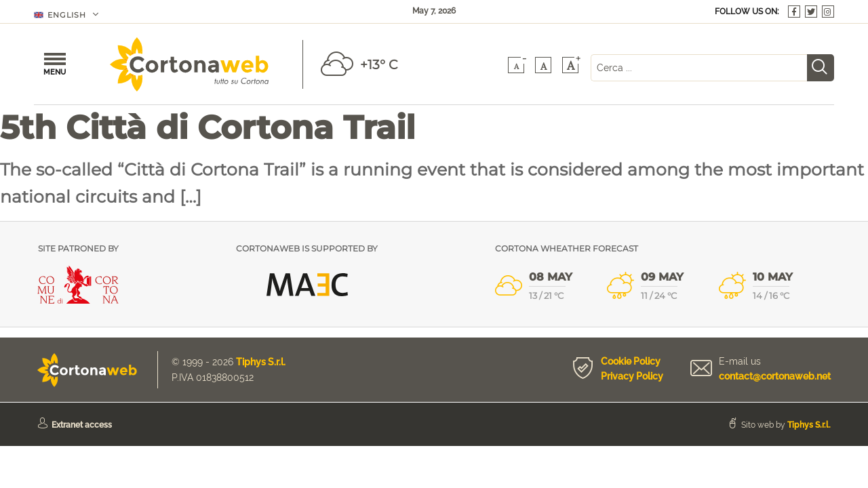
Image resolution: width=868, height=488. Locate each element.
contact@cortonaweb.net (775, 376)
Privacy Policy (632, 376)
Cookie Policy (631, 361)
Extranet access (82, 425)
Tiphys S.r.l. (261, 362)
